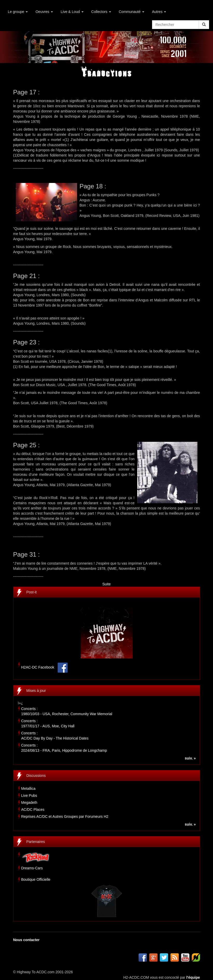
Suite (107, 584)
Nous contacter (26, 940)
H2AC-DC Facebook (38, 667)
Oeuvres (44, 12)
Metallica (28, 789)
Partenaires (36, 842)
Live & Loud (72, 12)
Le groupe (18, 12)
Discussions (36, 776)
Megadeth (29, 803)
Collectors (101, 12)
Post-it (32, 592)
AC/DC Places (33, 809)
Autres (159, 12)
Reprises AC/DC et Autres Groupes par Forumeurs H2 (65, 816)
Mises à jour (36, 691)
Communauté (132, 12)
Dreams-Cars (32, 868)
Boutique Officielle (36, 879)
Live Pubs (29, 796)
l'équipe (193, 977)
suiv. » (190, 758)
